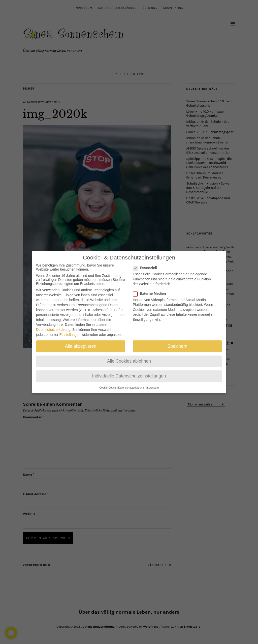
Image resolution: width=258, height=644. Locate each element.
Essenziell (147, 263)
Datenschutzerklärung (53, 325)
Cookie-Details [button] (108, 383)
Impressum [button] (152, 383)
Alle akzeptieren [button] (81, 341)
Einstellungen (70, 330)
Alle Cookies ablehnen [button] (129, 356)
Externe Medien (151, 288)
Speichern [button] (178, 341)
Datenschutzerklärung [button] (131, 383)
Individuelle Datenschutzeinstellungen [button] (129, 371)
